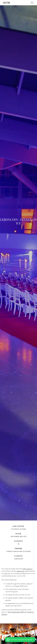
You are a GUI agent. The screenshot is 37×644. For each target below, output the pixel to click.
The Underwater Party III (17, 612)
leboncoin (21, 571)
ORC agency (27, 569)
